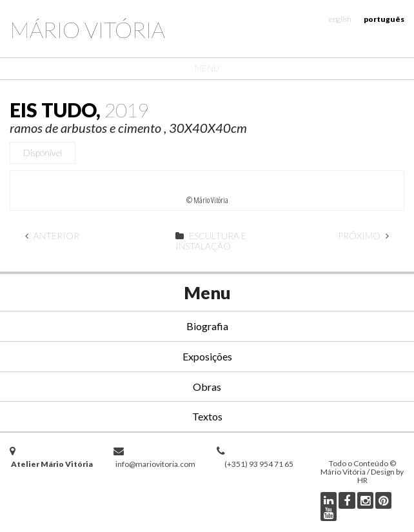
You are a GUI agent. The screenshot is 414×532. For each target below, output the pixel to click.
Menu (207, 68)
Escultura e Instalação (211, 241)
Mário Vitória (87, 29)
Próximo (363, 236)
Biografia (207, 326)
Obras (207, 387)
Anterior (52, 236)
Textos (207, 416)
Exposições (207, 356)
